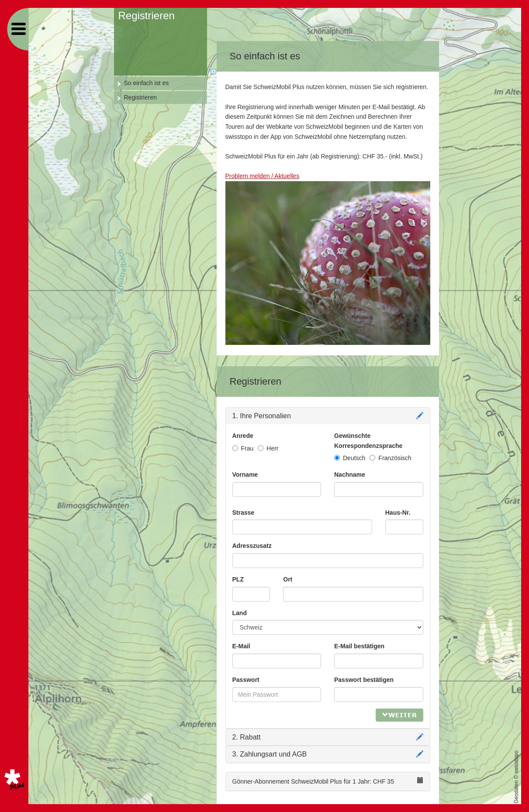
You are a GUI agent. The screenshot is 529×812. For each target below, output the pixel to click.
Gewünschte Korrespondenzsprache (368, 441)
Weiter (399, 715)
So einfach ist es (147, 83)
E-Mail (241, 646)
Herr (268, 448)
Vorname (245, 475)
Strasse (244, 513)
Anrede (243, 436)
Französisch (390, 458)
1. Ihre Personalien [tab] (328, 416)
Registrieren (140, 97)
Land (240, 613)
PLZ (238, 579)
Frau (243, 448)
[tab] (328, 416)
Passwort (246, 680)
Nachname (350, 475)
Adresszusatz (252, 546)
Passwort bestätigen (364, 680)
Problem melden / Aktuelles (263, 176)
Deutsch (350, 458)
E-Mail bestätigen (359, 646)
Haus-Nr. (398, 513)
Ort (288, 579)
